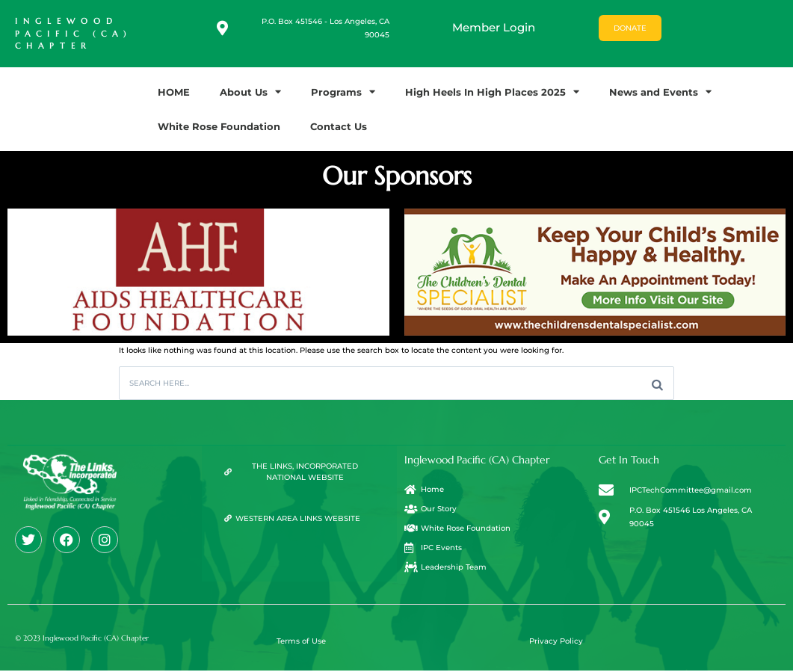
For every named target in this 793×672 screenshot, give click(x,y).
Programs (343, 92)
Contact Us (339, 126)
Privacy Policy (556, 642)
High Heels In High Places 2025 (492, 92)
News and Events (660, 92)
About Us (250, 92)
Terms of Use (301, 642)
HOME (174, 92)
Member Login (494, 27)
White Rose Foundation (219, 126)
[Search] (657, 384)
